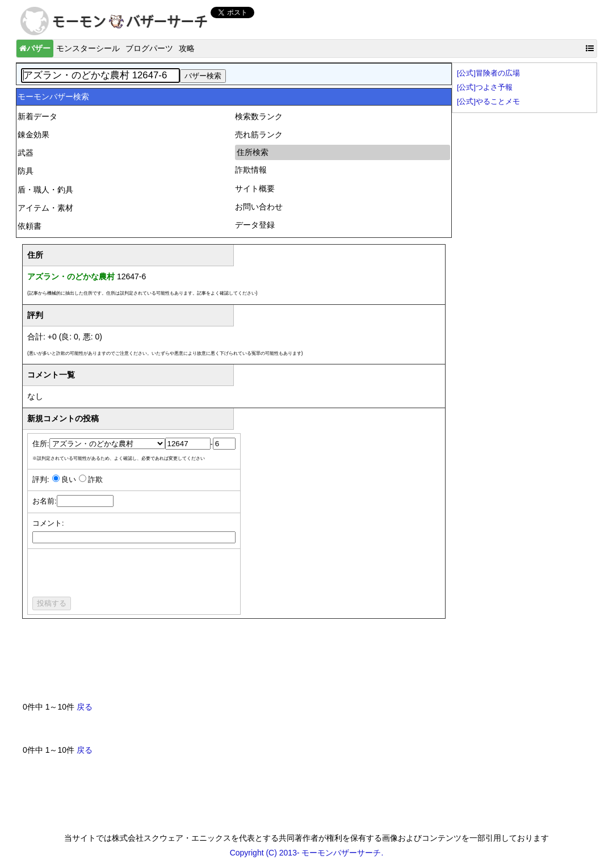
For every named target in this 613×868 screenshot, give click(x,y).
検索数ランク (259, 116)
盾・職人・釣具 (45, 190)
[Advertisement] (229, 665)
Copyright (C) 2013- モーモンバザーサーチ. (307, 853)
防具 (26, 171)
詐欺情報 (251, 170)
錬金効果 (33, 135)
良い (69, 480)
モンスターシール (88, 48)
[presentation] (119, 575)
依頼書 (30, 226)
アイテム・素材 (45, 208)
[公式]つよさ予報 (485, 87)
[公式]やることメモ (488, 102)
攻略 (187, 48)
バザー (35, 48)
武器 (26, 153)
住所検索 (253, 152)
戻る (85, 707)
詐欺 (95, 480)
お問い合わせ (259, 207)
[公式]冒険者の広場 (488, 73)
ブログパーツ (149, 48)
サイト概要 (255, 188)
